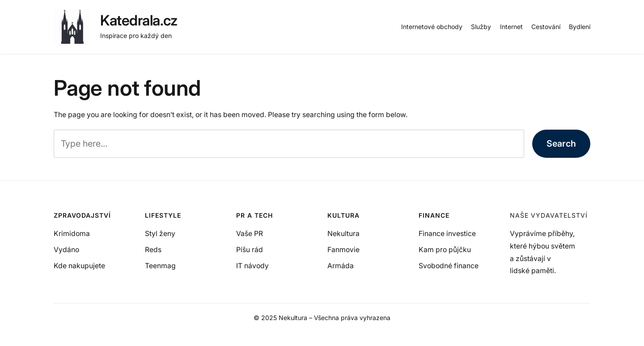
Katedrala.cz (139, 20)
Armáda (341, 266)
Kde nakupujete (79, 266)
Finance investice (447, 234)
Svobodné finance (449, 266)
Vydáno (66, 250)
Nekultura (343, 234)
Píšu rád (250, 250)
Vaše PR (250, 234)
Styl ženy (160, 234)
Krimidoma (72, 234)
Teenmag (160, 266)
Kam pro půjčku (445, 250)
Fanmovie (343, 250)
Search (561, 143)
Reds (153, 250)
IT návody (252, 266)
